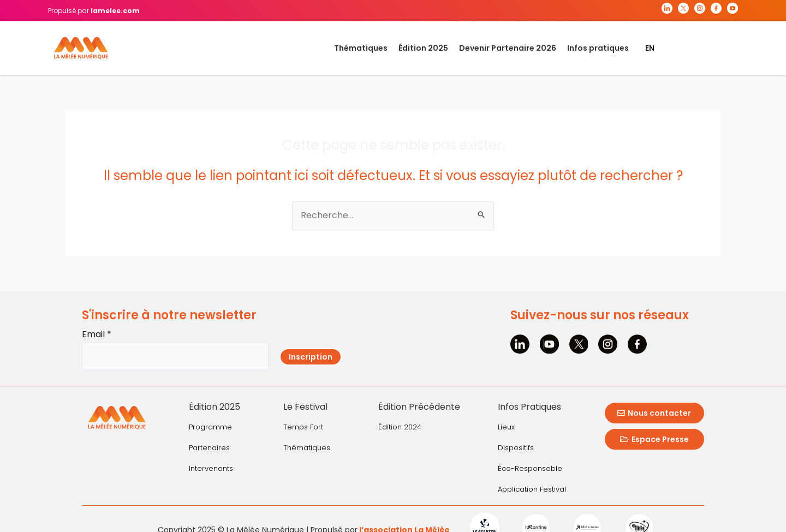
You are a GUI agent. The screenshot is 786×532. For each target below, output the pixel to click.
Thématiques (361, 48)
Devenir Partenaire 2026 (508, 48)
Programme (210, 427)
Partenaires (209, 448)
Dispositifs (516, 448)
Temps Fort (303, 427)
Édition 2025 (423, 48)
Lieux (506, 427)
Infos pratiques (598, 48)
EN (650, 48)
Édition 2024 (400, 427)
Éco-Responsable (530, 468)
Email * (97, 334)
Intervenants (211, 468)
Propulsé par (94, 11)
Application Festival (532, 489)
